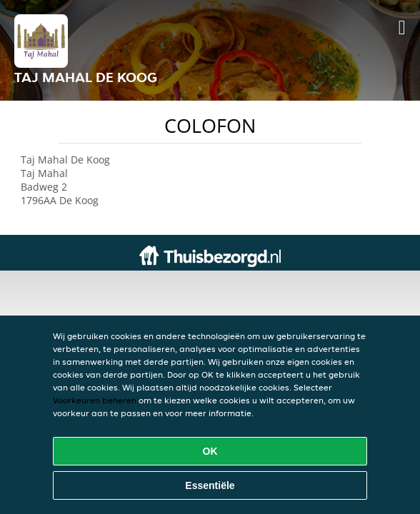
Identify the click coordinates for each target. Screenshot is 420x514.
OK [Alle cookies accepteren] (210, 451)
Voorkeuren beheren (95, 400)
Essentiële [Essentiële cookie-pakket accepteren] (210, 485)
